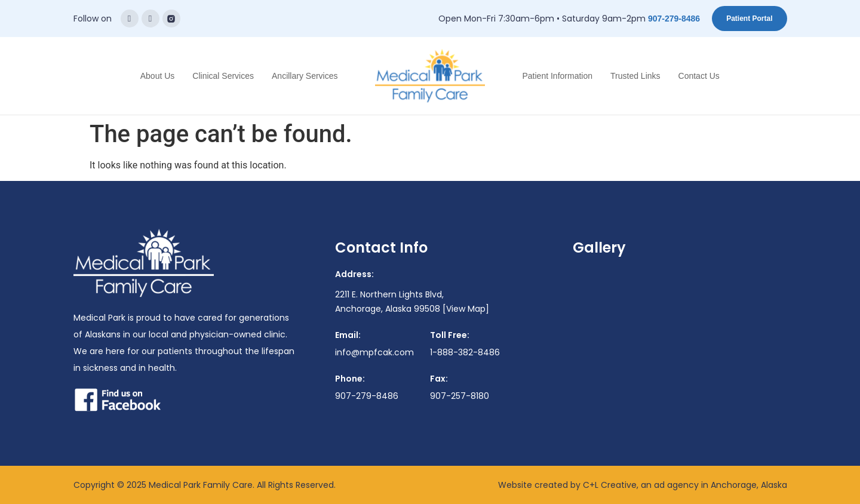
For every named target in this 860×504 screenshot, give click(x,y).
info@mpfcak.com (374, 352)
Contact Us (699, 76)
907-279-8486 (674, 19)
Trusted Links (635, 76)
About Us (158, 76)
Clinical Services (223, 76)
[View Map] (466, 309)
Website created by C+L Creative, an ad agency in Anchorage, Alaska (643, 485)
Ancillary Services (305, 76)
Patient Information (558, 76)
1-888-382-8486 (465, 352)
